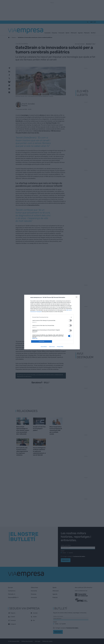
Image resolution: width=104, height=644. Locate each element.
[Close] (77, 298)
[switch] (70, 320)
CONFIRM (42, 341)
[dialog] (52, 322)
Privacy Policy (60, 347)
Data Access (52, 347)
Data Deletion (44, 347)
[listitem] (52, 317)
